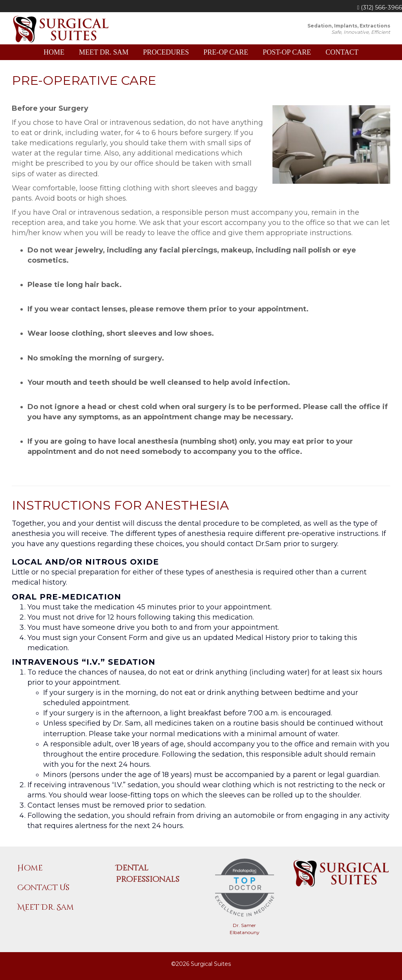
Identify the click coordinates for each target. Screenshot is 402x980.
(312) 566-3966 (380, 7)
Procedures (166, 52)
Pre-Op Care (226, 52)
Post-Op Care (287, 52)
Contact (342, 52)
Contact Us (43, 888)
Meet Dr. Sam (104, 52)
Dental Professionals (148, 874)
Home (54, 52)
